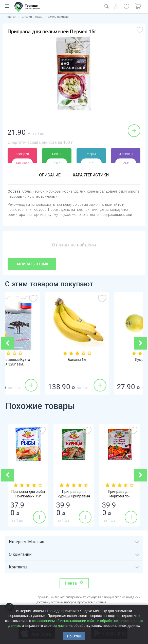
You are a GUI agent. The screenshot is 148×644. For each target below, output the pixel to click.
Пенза (71, 583)
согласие (60, 626)
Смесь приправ (58, 17)
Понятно (74, 636)
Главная (11, 17)
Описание (50, 175)
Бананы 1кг (109, 360)
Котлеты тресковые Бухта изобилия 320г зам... (40, 362)
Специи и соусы (32, 17)
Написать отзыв (32, 264)
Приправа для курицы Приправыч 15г (74, 496)
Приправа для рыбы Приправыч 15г (28, 494)
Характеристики (91, 175)
